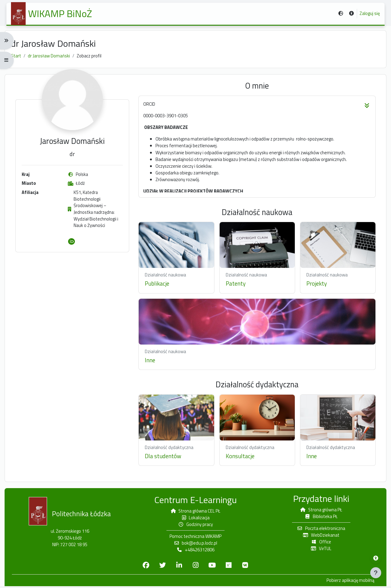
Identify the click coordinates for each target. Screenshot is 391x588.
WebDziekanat (319, 536)
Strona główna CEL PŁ (195, 512)
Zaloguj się (368, 14)
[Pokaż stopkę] (376, 573)
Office (319, 543)
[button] (350, 14)
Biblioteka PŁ (319, 517)
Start (20, 58)
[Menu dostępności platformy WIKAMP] (376, 558)
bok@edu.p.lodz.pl (195, 544)
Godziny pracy (196, 526)
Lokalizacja (195, 519)
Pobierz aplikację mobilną (347, 582)
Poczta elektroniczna (319, 530)
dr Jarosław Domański (53, 58)
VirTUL (319, 550)
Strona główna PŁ (319, 511)
